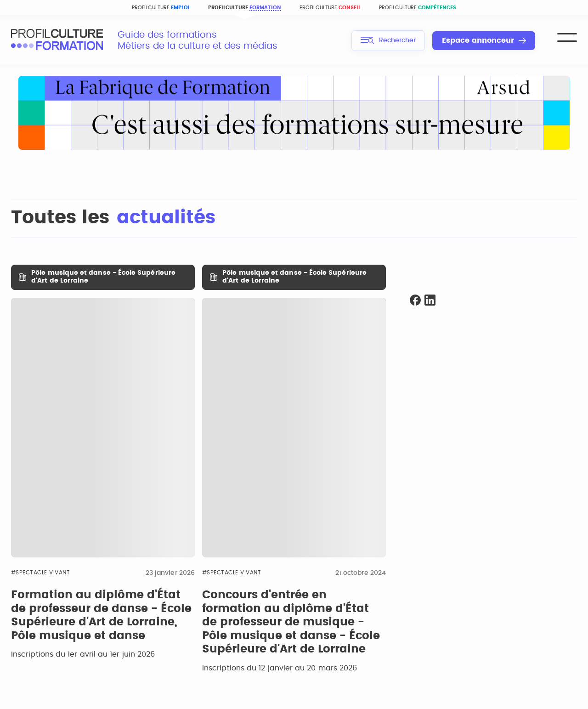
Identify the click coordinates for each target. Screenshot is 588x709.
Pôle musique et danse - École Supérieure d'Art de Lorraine (103, 277)
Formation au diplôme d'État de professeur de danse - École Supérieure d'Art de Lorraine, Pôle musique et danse (101, 615)
